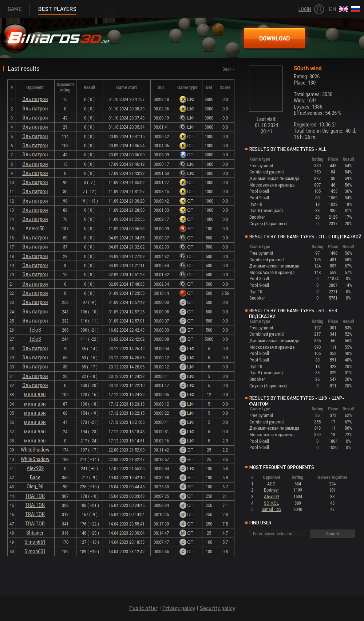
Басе (35, 477)
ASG (271, 484)
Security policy (217, 608)
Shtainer (35, 533)
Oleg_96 (35, 487)
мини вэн (35, 394)
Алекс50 (35, 229)
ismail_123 (272, 509)
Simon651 (35, 542)
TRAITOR (35, 496)
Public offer (143, 608)
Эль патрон (35, 99)
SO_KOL (271, 503)
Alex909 (35, 468)
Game (15, 9)
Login (305, 9)
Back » (228, 69)
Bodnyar (271, 490)
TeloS (35, 330)
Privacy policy (179, 608)
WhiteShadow (35, 450)
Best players (57, 9)
